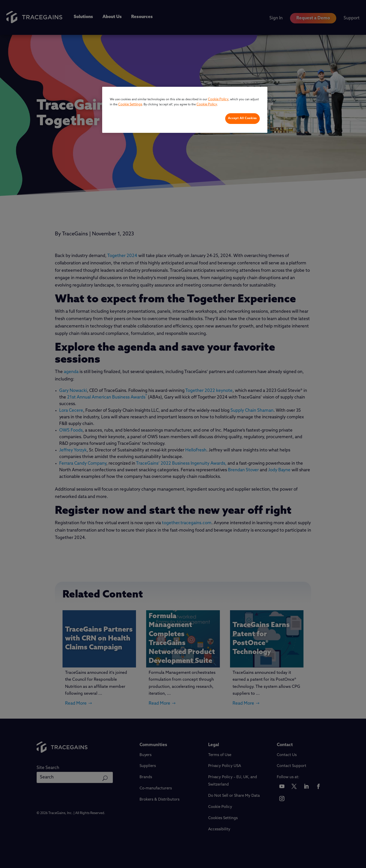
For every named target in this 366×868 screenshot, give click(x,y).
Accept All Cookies (242, 118)
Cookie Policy (218, 99)
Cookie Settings (130, 104)
